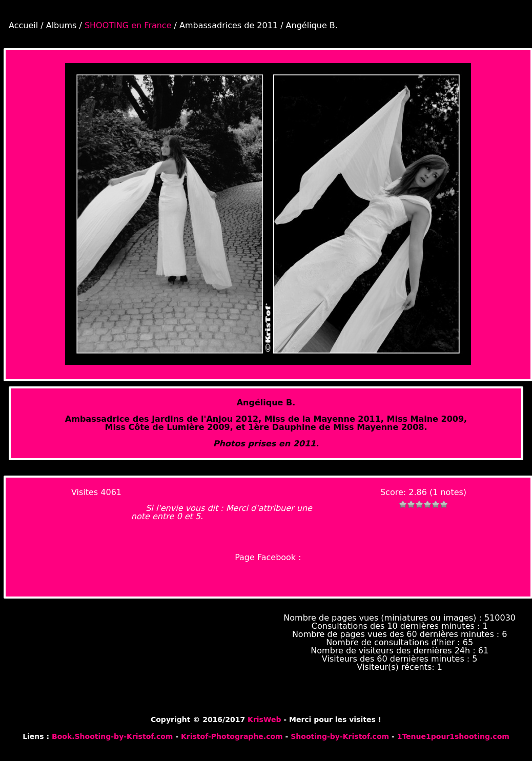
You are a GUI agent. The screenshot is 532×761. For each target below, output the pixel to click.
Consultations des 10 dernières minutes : (397, 626)
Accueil (23, 25)
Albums (62, 25)
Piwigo (517, 711)
